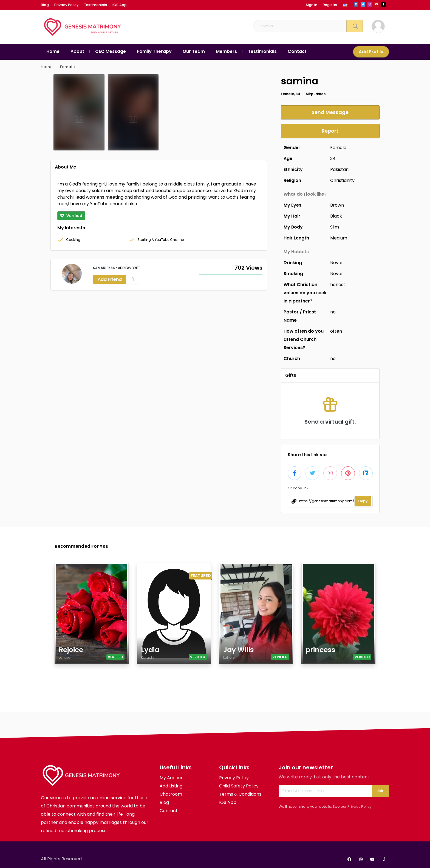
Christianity (342, 180)
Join (381, 791)
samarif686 (104, 268)
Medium (339, 238)
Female (68, 67)
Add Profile (371, 52)
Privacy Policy (360, 806)
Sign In (312, 5)
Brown (337, 205)
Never (337, 263)
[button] (345, 5)
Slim (335, 227)
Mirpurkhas (316, 94)
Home (47, 67)
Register (330, 5)
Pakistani (340, 169)
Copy (363, 501)
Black (336, 216)
